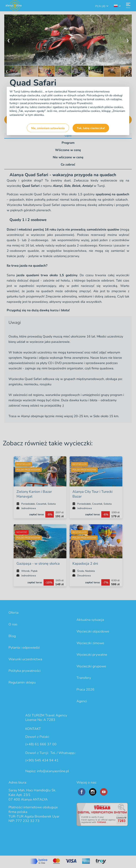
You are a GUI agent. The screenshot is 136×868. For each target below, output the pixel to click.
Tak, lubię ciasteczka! (91, 128)
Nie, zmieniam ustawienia (48, 128)
